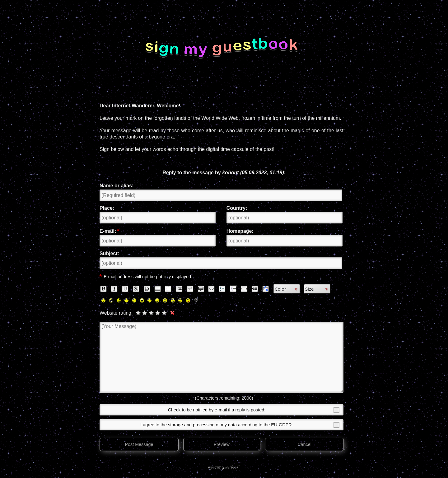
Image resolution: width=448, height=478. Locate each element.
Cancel (304, 444)
